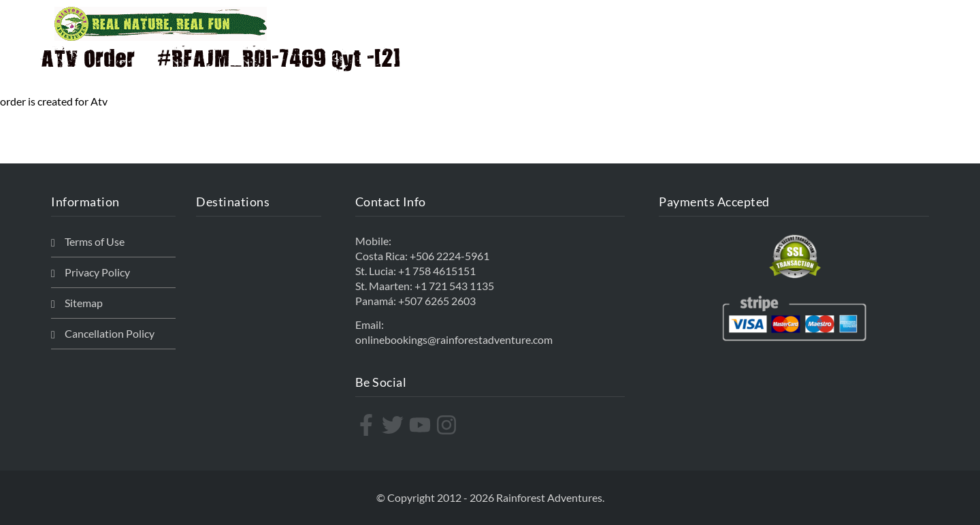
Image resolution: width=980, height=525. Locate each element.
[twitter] (394, 425)
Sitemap (84, 303)
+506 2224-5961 (450, 256)
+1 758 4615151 (437, 271)
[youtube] (422, 425)
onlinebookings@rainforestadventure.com (454, 339)
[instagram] (448, 425)
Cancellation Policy (110, 333)
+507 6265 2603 (437, 301)
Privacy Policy (97, 272)
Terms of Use (95, 241)
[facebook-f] (368, 425)
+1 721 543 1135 (454, 286)
